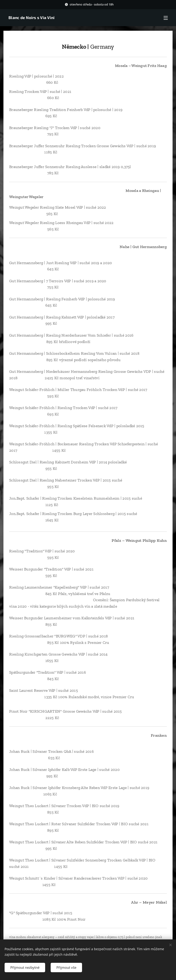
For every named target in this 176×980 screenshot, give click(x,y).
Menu (166, 18)
